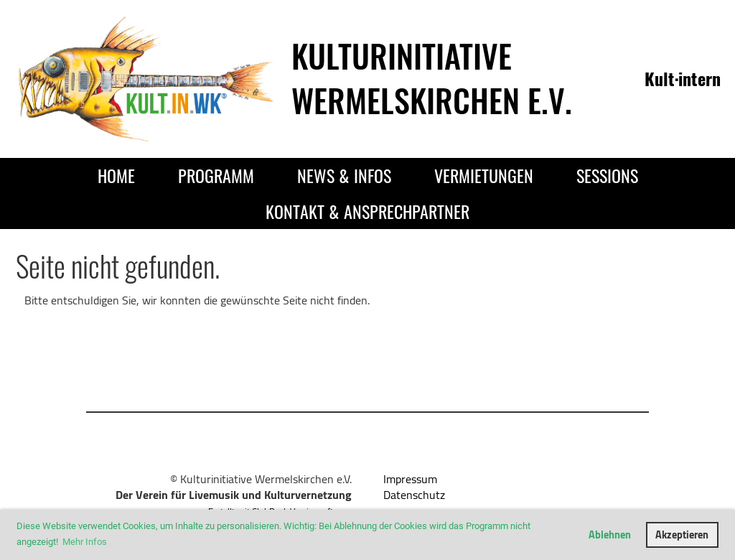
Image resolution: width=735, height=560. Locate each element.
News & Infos (344, 175)
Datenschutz (414, 495)
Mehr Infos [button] (85, 542)
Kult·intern (683, 78)
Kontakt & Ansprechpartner (367, 211)
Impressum (410, 479)
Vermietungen (484, 175)
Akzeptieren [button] (682, 535)
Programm (216, 175)
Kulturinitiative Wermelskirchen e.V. (432, 78)
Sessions (607, 175)
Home (116, 175)
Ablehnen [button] (610, 535)
